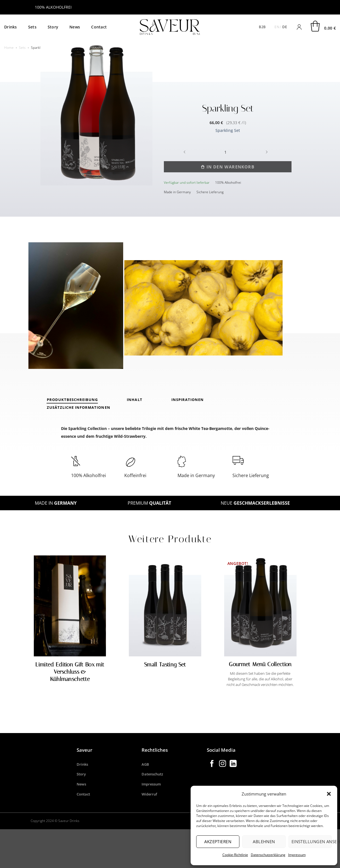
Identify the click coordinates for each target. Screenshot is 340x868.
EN (277, 27)
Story (53, 27)
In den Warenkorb (230, 167)
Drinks (11, 27)
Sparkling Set (228, 130)
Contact (99, 27)
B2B (262, 27)
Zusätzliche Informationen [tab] (79, 407)
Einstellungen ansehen (312, 842)
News (75, 27)
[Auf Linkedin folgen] (233, 764)
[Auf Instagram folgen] (223, 764)
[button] (329, 794)
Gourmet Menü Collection (260, 664)
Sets (32, 27)
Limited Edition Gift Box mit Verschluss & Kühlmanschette (70, 672)
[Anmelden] (299, 27)
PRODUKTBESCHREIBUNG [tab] (72, 400)
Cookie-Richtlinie (235, 855)
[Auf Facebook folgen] (212, 764)
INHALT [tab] (134, 400)
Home (9, 48)
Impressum (297, 855)
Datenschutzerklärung (268, 855)
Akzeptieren (218, 842)
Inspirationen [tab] (188, 400)
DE (285, 27)
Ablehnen (264, 842)
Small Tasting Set (165, 664)
